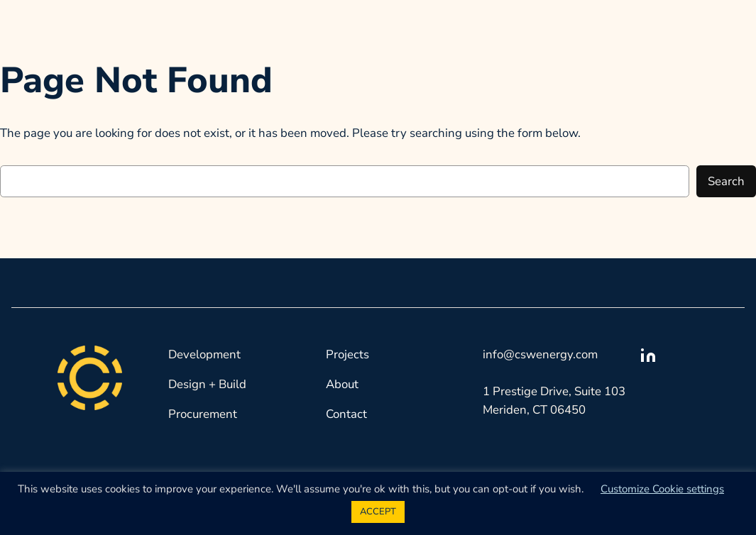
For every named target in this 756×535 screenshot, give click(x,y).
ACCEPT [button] (378, 512)
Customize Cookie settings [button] (662, 489)
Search (726, 181)
